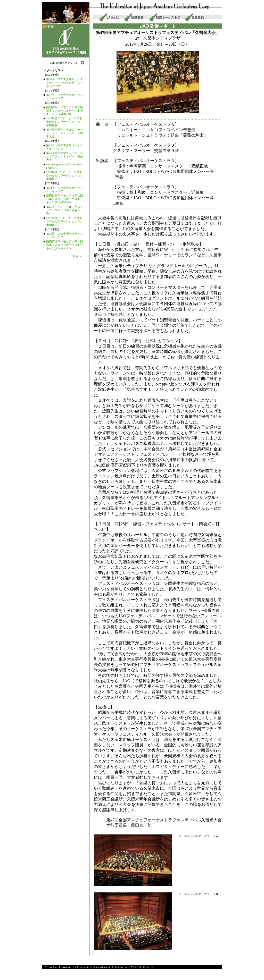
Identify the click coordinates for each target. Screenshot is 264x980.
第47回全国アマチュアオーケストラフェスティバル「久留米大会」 (65, 133)
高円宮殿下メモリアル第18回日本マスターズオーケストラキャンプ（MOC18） (65, 199)
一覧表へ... (77, 256)
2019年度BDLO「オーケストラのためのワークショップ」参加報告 (65, 122)
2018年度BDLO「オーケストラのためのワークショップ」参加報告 (65, 175)
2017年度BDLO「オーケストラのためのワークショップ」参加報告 (65, 221)
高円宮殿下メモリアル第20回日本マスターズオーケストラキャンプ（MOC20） (65, 111)
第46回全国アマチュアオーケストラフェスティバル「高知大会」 (65, 156)
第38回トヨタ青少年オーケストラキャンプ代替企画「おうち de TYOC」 (65, 82)
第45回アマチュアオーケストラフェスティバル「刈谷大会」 (65, 210)
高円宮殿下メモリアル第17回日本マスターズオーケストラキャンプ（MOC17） (65, 245)
